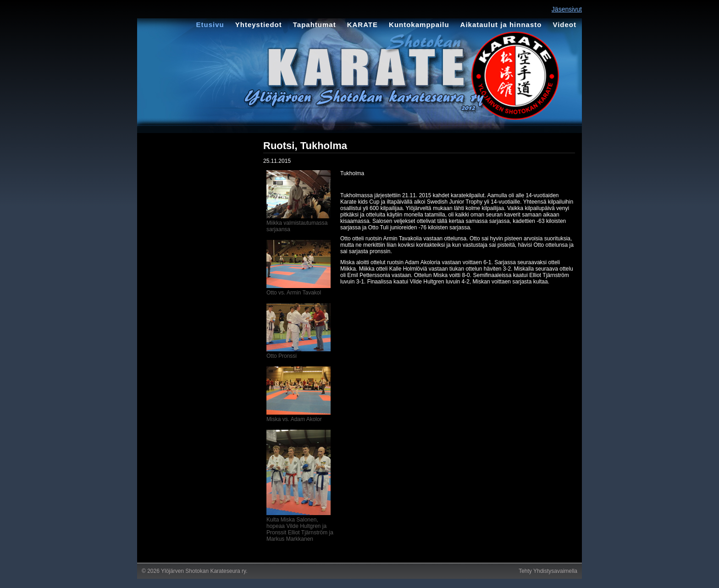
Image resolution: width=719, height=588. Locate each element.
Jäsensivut (567, 9)
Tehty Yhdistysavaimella (548, 571)
